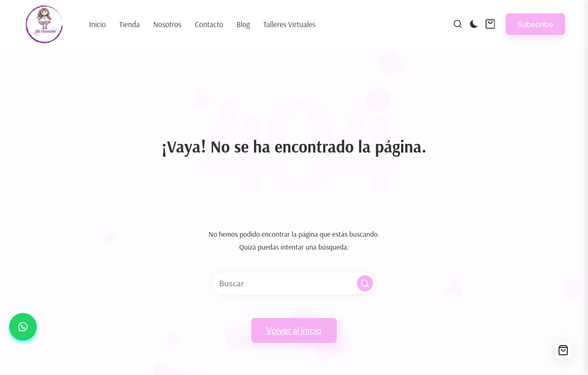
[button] (535, 24)
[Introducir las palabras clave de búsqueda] (294, 283)
